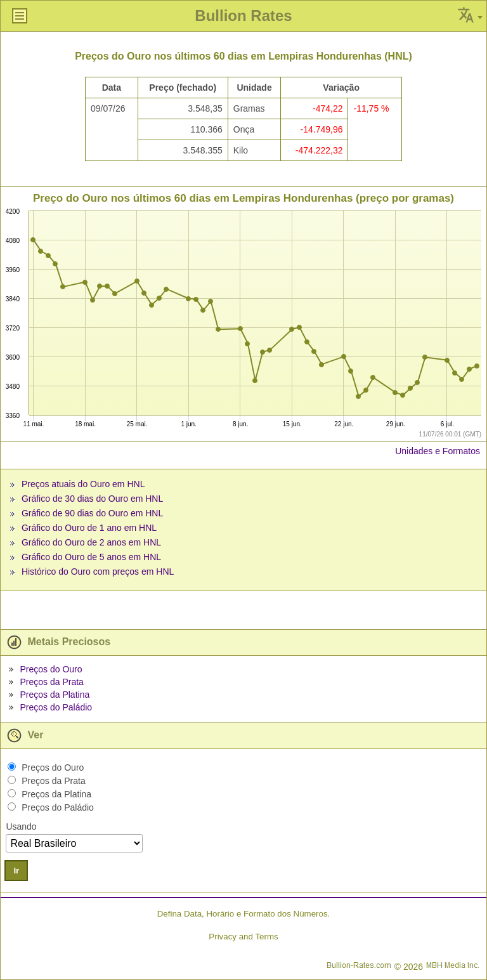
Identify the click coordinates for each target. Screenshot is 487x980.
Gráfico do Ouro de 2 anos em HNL (91, 542)
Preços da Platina (55, 695)
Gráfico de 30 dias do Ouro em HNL (92, 499)
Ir (16, 871)
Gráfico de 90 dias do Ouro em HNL (92, 513)
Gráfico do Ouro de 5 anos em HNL (91, 557)
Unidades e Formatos (438, 451)
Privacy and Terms (243, 937)
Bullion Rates (243, 16)
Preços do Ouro (51, 669)
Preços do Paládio (56, 707)
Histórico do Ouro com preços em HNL (98, 572)
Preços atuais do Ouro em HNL (83, 484)
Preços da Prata (51, 682)
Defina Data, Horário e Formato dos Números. (244, 914)
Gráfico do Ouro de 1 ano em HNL (89, 528)
